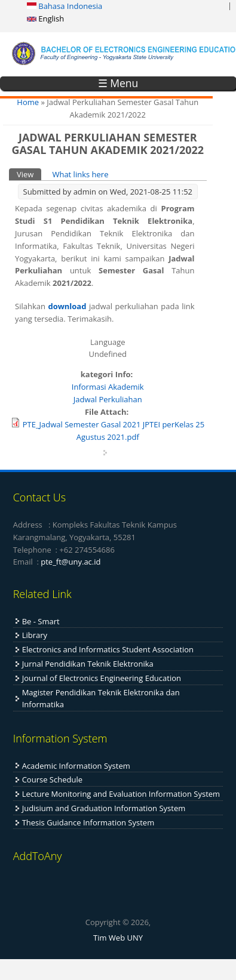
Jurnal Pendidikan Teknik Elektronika (88, 664)
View (29, 174)
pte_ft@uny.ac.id (71, 562)
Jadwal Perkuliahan (108, 399)
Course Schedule (52, 779)
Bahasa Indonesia (65, 6)
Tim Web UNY (118, 938)
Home (28, 102)
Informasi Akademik (108, 387)
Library (35, 635)
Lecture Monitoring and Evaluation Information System (121, 794)
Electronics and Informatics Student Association (108, 649)
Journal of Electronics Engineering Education (102, 678)
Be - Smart (41, 621)
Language (108, 342)
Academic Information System (76, 766)
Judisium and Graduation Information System (104, 808)
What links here (80, 174)
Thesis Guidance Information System (88, 822)
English (45, 19)
